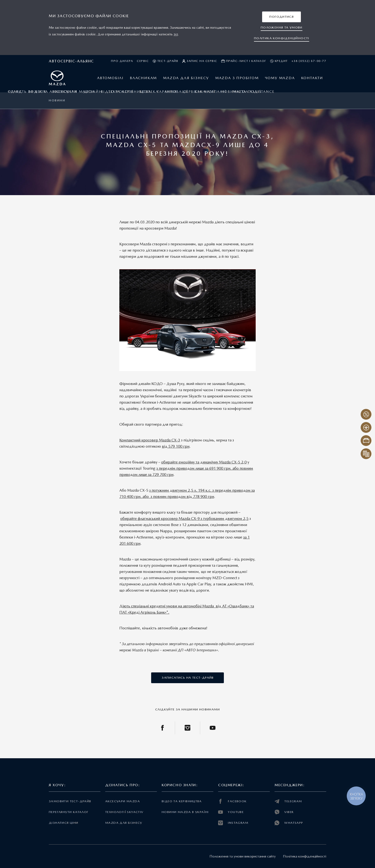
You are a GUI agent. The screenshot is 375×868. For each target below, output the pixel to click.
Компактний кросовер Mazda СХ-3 (150, 440)
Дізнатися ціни (64, 823)
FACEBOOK (232, 801)
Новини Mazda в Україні (185, 812)
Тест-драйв (165, 61)
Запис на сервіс (200, 61)
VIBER (284, 812)
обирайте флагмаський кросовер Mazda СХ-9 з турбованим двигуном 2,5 (184, 519)
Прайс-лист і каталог (244, 61)
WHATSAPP (289, 823)
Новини (57, 100)
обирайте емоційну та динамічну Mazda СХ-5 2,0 (204, 462)
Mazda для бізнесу (124, 823)
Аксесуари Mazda (123, 801)
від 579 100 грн (176, 446)
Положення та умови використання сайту (243, 856)
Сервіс (143, 61)
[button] (281, 17)
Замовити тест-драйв (70, 801)
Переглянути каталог (69, 812)
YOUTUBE (231, 812)
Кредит (279, 61)
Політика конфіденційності (305, 856)
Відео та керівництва (182, 801)
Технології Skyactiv (124, 812)
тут (176, 34)
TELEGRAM (288, 801)
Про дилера (122, 61)
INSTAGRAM (233, 823)
